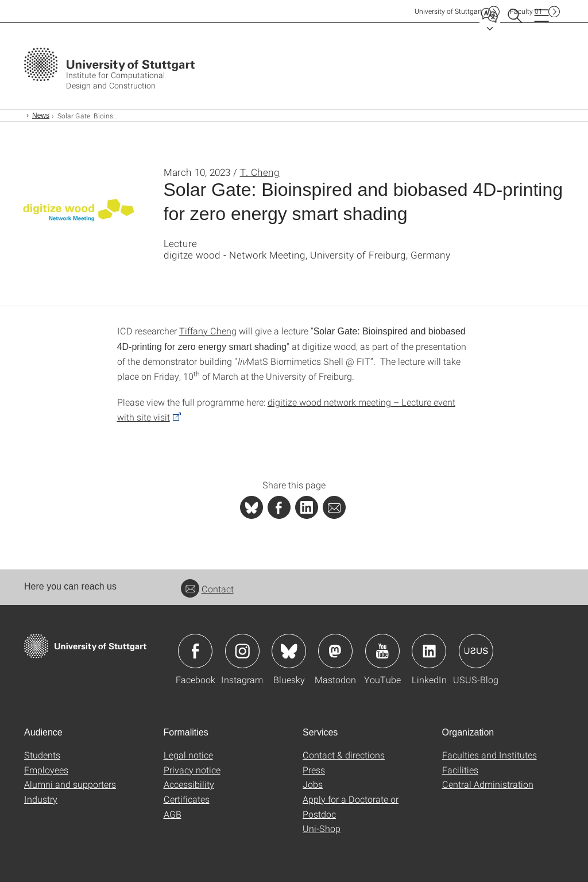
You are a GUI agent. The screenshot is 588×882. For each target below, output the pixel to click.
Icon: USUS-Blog (476, 651)
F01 (526, 11)
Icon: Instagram (242, 651)
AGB (173, 814)
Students (42, 755)
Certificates (187, 799)
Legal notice (188, 755)
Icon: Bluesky (289, 651)
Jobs (313, 784)
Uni (448, 11)
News (41, 115)
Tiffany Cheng (208, 331)
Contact (207, 589)
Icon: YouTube (382, 651)
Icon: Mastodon (335, 651)
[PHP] (279, 507)
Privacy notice (192, 770)
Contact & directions (344, 755)
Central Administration (488, 784)
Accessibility (189, 784)
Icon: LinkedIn (429, 651)
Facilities (460, 770)
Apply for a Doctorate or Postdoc (351, 806)
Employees (46, 770)
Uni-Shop (322, 828)
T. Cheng (260, 172)
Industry (41, 799)
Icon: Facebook (195, 651)
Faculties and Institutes (490, 755)
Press (314, 770)
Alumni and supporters (70, 784)
